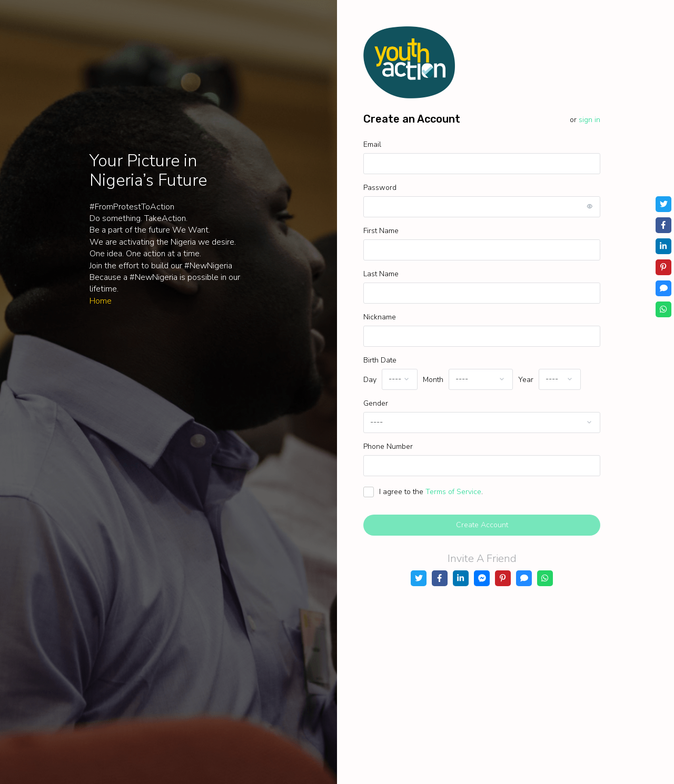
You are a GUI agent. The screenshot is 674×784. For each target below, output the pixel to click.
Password (380, 188)
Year (526, 380)
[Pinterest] (503, 578)
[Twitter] (419, 578)
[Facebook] (440, 578)
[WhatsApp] (545, 578)
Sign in (589, 120)
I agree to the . (431, 492)
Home (101, 301)
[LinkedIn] (461, 578)
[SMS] (524, 578)
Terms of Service (453, 492)
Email (372, 144)
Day (370, 380)
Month (433, 380)
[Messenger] (482, 578)
